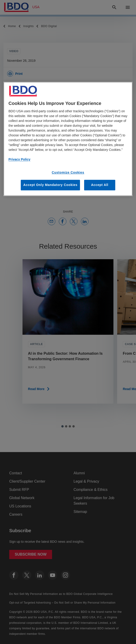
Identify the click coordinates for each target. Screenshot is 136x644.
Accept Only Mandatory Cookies (50, 185)
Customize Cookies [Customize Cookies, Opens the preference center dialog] (68, 172)
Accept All (100, 185)
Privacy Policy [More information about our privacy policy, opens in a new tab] (19, 159)
